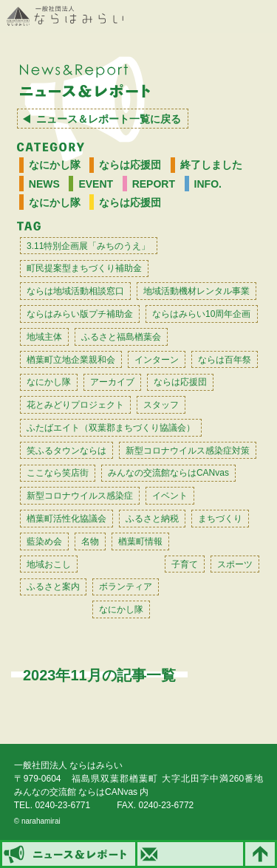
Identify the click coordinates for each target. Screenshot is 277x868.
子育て (185, 564)
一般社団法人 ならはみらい (65, 16)
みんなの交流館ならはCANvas (168, 473)
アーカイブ (112, 382)
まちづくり (220, 519)
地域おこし (49, 564)
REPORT (154, 184)
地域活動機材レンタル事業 (196, 291)
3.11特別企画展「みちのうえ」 (88, 246)
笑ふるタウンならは (66, 451)
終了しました (211, 165)
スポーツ (235, 564)
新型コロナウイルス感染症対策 (188, 451)
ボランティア (126, 587)
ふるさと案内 (53, 587)
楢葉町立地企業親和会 (71, 360)
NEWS (44, 184)
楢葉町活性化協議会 (66, 519)
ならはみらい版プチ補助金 (80, 314)
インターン (157, 360)
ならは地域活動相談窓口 (75, 291)
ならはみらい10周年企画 (201, 314)
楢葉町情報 (140, 541)
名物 (90, 541)
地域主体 (44, 337)
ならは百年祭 (225, 360)
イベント (170, 496)
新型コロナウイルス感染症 (80, 496)
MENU (258, 17)
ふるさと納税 (152, 519)
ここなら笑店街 (58, 473)
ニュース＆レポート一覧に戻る (109, 119)
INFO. (208, 184)
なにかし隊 (55, 165)
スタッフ (161, 405)
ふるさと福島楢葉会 (121, 337)
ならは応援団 (130, 165)
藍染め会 (44, 541)
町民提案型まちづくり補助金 (84, 268)
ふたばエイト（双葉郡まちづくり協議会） (111, 428)
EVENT (96, 184)
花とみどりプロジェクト (75, 405)
